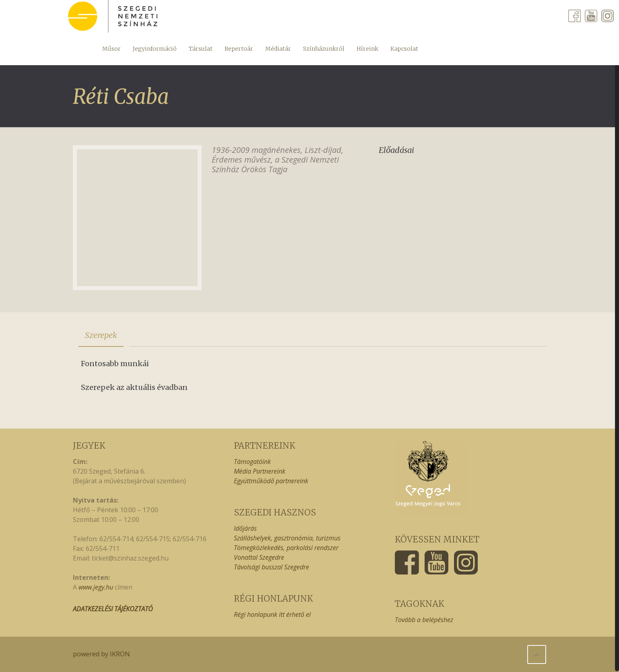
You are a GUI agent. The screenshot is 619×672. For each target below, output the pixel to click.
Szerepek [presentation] (101, 335)
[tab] (101, 335)
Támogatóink (252, 462)
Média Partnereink (260, 471)
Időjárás (245, 528)
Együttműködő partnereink (271, 481)
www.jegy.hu (96, 587)
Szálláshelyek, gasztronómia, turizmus (287, 538)
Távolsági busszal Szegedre (271, 567)
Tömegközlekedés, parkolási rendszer (286, 548)
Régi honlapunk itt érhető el (272, 614)
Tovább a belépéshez (424, 620)
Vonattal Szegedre (259, 557)
